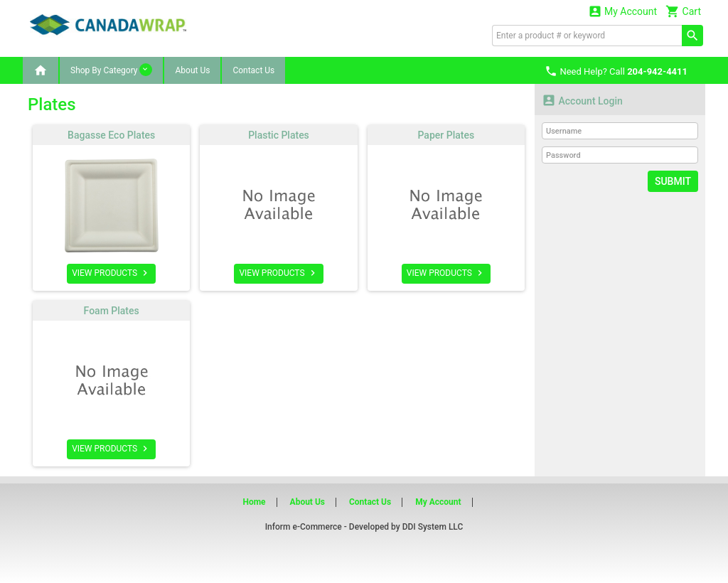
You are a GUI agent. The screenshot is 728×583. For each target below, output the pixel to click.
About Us (192, 70)
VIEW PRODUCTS (111, 273)
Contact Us (253, 70)
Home (254, 502)
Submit (673, 181)
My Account (623, 11)
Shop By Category (111, 70)
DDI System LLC (433, 527)
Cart (683, 11)
